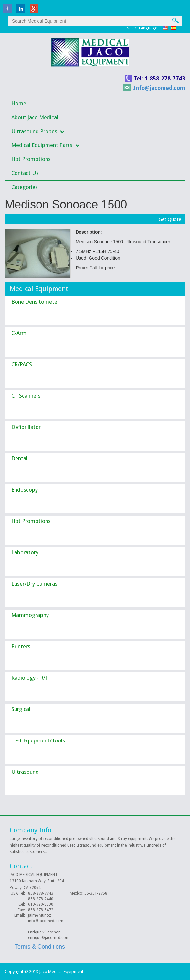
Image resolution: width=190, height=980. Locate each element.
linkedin (21, 9)
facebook (8, 9)
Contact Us (25, 173)
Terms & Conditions (40, 947)
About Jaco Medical (35, 117)
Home (19, 103)
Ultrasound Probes (34, 131)
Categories (25, 187)
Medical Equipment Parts (42, 145)
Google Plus (34, 9)
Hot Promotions (31, 159)
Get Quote (170, 219)
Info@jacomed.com (159, 88)
